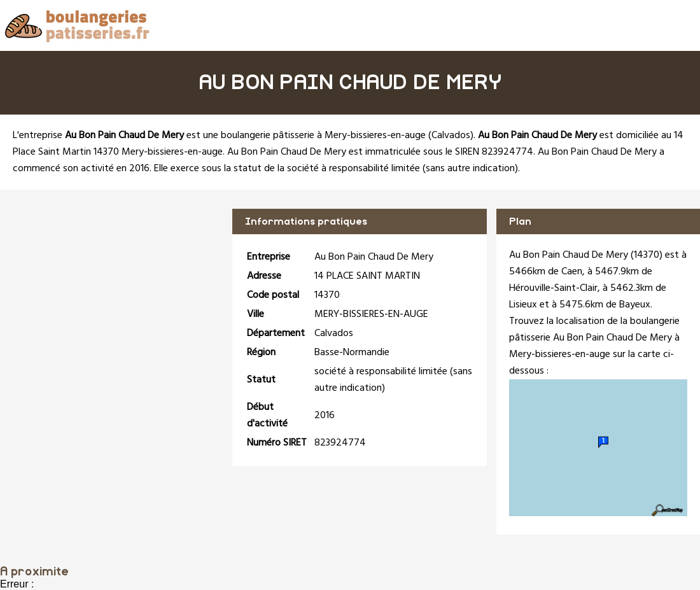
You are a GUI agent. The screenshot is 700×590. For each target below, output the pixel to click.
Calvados (451, 136)
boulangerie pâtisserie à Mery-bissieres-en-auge (323, 136)
